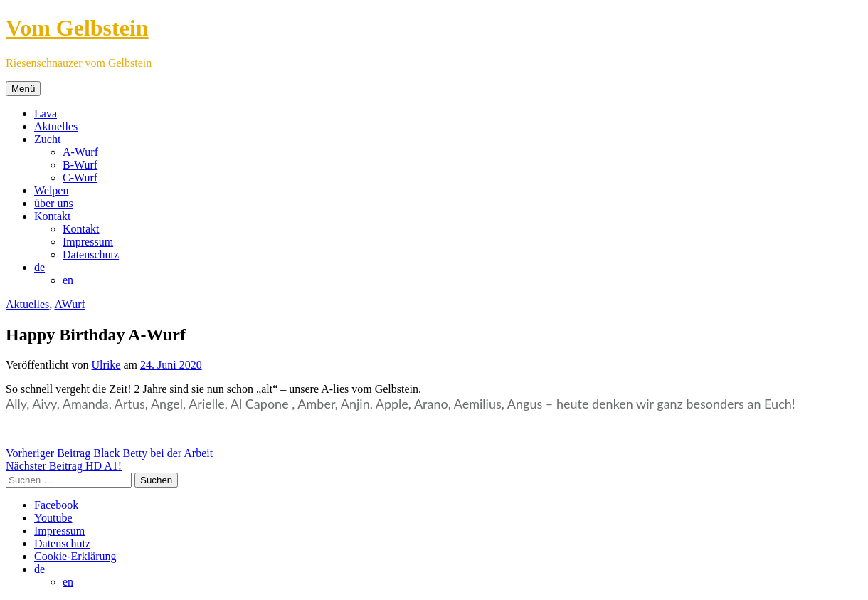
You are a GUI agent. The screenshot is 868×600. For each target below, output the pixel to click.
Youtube (53, 518)
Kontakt (53, 216)
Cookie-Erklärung (75, 556)
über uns (54, 203)
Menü (23, 89)
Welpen (51, 190)
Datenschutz (91, 254)
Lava (46, 114)
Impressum (88, 242)
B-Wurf (80, 165)
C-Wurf (80, 178)
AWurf (69, 304)
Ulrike (106, 365)
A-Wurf (80, 152)
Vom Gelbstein (77, 28)
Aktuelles (56, 126)
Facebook (56, 505)
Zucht (47, 139)
